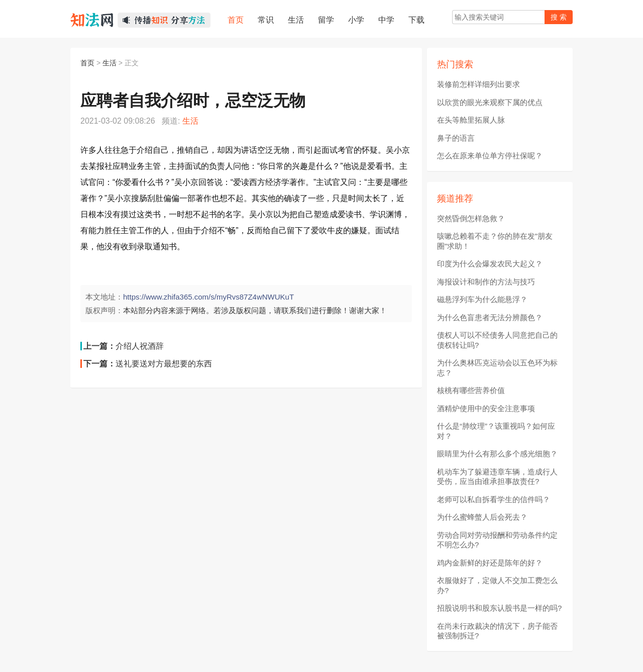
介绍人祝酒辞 (140, 346)
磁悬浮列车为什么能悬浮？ (482, 299)
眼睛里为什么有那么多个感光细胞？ (497, 454)
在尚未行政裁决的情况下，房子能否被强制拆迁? (497, 631)
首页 (87, 63)
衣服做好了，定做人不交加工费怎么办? (497, 585)
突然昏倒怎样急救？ (471, 218)
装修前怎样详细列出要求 (478, 84)
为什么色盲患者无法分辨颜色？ (490, 317)
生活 (110, 63)
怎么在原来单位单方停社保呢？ (490, 156)
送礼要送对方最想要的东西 (164, 364)
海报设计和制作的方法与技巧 (486, 282)
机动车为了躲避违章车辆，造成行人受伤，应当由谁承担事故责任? (497, 477)
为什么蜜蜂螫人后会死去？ (482, 517)
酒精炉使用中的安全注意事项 (486, 408)
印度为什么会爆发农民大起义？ (490, 264)
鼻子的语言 (456, 138)
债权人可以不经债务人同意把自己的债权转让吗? (497, 340)
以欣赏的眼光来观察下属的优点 (490, 102)
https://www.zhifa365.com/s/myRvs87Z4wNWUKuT (208, 297)
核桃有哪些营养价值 (471, 390)
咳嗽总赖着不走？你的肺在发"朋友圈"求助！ (495, 241)
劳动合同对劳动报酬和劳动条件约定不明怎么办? (497, 540)
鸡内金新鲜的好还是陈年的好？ (490, 563)
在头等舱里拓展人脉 (471, 120)
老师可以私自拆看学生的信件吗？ (494, 499)
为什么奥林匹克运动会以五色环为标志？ (497, 368)
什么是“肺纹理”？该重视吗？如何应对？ (496, 431)
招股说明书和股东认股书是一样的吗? (499, 608)
